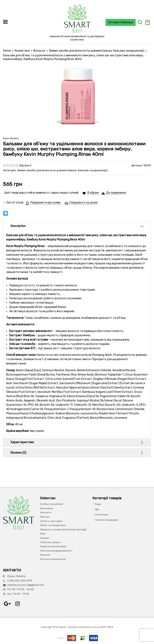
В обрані (93, 193)
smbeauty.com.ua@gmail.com (26, 585)
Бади (98, 504)
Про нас (45, 517)
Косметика (22, 51)
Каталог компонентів (53, 559)
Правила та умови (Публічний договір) (63, 530)
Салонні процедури (107, 520)
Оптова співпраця (121, 22)
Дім (97, 509)
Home (7, 51)
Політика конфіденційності (56, 551)
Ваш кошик (47, 508)
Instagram (18, 604)
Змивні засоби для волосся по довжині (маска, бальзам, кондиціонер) (96, 51)
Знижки (45, 538)
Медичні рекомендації (53, 546)
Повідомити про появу (46, 203)
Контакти (46, 512)
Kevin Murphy (11, 138)
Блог (43, 534)
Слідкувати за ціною (83, 203)
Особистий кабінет (52, 504)
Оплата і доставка (51, 521)
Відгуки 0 (25, 165)
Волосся (39, 51)
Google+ (7, 604)
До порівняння (116, 193)
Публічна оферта (51, 542)
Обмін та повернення (53, 525)
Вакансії (45, 555)
